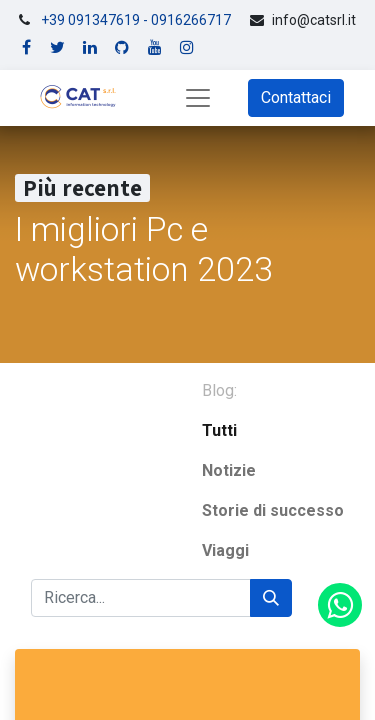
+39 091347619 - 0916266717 (136, 20)
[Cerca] (271, 598)
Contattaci (296, 97)
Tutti (219, 430)
